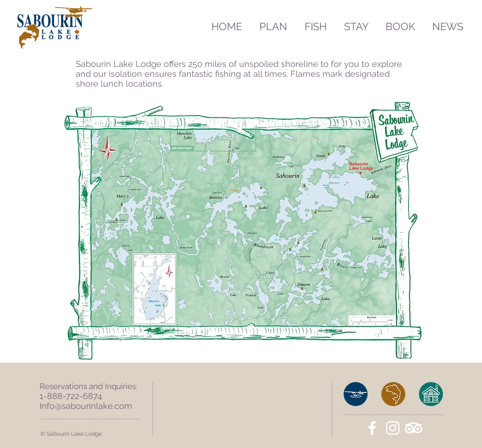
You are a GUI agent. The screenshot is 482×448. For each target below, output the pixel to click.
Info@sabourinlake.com (86, 406)
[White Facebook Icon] (372, 428)
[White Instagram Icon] (393, 428)
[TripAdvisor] (414, 428)
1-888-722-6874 (71, 396)
